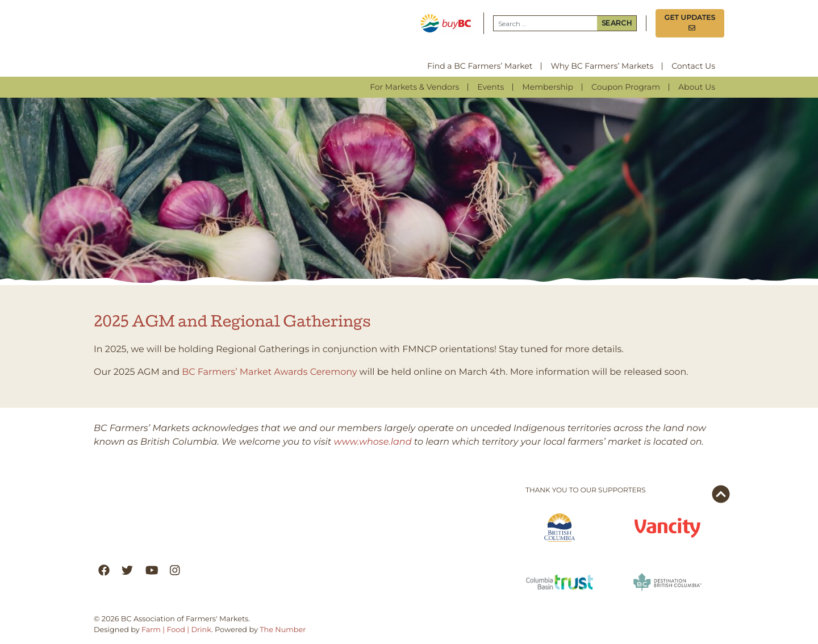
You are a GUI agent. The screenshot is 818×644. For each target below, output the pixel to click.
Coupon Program (626, 87)
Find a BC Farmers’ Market (480, 66)
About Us (697, 87)
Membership (548, 87)
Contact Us (693, 66)
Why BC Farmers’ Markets (602, 66)
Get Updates (690, 23)
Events (491, 87)
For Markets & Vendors (414, 87)
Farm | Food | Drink (176, 630)
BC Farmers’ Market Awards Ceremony (269, 372)
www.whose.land (373, 442)
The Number (283, 630)
